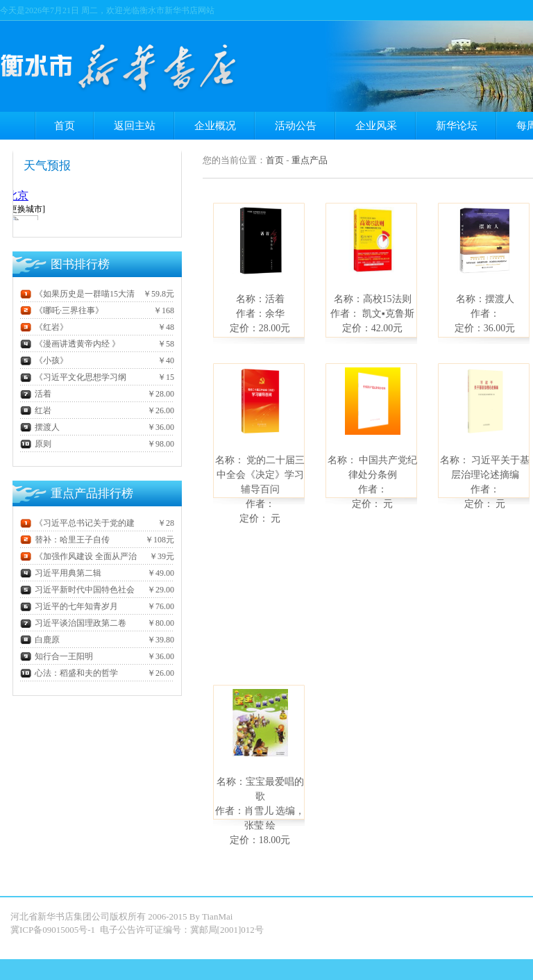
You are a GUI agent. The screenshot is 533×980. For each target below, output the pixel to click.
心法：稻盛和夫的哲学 (69, 673)
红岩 (36, 410)
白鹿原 (40, 640)
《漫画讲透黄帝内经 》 (70, 344)
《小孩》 (44, 360)
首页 (65, 126)
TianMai (217, 916)
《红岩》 (44, 327)
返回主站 (135, 126)
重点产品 (310, 160)
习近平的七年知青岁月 (69, 606)
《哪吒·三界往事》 (62, 310)
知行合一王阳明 (57, 656)
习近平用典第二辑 (61, 573)
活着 (36, 394)
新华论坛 (457, 126)
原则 (36, 444)
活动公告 (296, 126)
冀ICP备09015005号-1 (54, 930)
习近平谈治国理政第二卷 (73, 623)
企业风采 (376, 126)
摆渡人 (40, 427)
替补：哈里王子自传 (65, 540)
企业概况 (215, 126)
